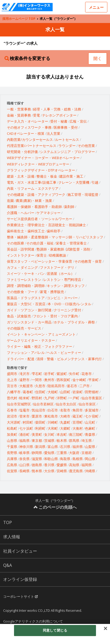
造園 (10, 201)
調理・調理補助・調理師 (26, 286)
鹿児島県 (76, 471)
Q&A (8, 565)
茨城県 (49, 441)
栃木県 (62, 441)
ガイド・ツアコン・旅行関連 (29, 310)
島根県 (78, 459)
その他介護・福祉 (40, 243)
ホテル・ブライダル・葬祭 (74, 322)
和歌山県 (51, 459)
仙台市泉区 (87, 404)
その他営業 (86, 146)
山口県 (24, 465)
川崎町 (53, 422)
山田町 (65, 392)
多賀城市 (92, 410)
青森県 (90, 434)
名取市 (65, 410)
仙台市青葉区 (92, 398)
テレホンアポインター (59, 115)
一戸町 (74, 398)
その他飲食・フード (22, 292)
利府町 (40, 428)
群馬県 (74, 441)
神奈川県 (26, 447)
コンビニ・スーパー (62, 298)
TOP (8, 522)
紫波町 (62, 374)
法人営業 (53, 133)
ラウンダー (67, 146)
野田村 (37, 398)
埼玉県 (87, 441)
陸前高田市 (56, 386)
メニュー (96, 7)
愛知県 (49, 453)
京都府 (87, 453)
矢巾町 (74, 374)
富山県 (53, 447)
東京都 (37, 441)
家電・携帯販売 (52, 292)
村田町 (28, 422)
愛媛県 (62, 465)
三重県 (62, 453)
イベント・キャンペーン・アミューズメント (41, 334)
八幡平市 (14, 392)
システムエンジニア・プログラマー (67, 152)
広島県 (12, 465)
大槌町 (53, 392)
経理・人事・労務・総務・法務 (57, 109)
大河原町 (14, 422)
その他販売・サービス (24, 328)
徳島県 (37, 465)
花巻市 (87, 374)
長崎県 (24, 471)
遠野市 (24, 380)
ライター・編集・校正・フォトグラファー (40, 346)
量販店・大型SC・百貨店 (26, 304)
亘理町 (78, 422)
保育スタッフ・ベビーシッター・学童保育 (40, 261)
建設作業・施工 (71, 176)
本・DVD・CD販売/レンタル (69, 304)
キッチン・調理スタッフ (66, 286)
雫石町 (37, 374)
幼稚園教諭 (58, 255)
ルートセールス (67, 140)
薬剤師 (69, 207)
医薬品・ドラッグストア (26, 298)
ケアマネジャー (49, 213)
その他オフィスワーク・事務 (29, 127)
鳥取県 (65, 459)
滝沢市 (24, 374)
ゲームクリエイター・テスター (31, 340)
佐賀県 (12, 471)
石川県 (65, 447)
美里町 (37, 434)
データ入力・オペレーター (27, 121)
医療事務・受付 (66, 127)
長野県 (12, 453)
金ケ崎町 (79, 380)
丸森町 (65, 422)
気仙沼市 (39, 410)
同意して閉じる (55, 630)
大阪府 (74, 453)
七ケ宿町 (92, 416)
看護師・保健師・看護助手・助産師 (34, 207)
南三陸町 (76, 434)
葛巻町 (28, 392)
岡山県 (90, 459)
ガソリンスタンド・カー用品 (29, 322)
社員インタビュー (20, 551)
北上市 (12, 380)
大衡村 (78, 428)
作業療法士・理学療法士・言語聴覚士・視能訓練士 (46, 225)
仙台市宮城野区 (19, 404)
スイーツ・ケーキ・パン (26, 274)
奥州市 (49, 380)
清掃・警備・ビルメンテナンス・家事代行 (69, 359)
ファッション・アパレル (26, 353)
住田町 (40, 392)
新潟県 (40, 447)
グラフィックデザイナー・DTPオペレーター (41, 170)
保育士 (42, 255)
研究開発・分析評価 (22, 152)
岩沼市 (12, 416)
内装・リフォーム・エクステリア (33, 188)
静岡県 (37, 453)
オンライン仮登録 (20, 579)
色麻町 (90, 428)
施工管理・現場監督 (83, 194)
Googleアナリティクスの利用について (33, 621)
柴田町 (40, 422)
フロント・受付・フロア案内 (55, 316)
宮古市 (12, 386)
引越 (95, 182)
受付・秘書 (59, 121)
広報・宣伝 (78, 121)
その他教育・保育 (88, 261)
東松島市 (51, 416)
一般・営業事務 (19, 109)
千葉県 (12, 447)
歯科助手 (54, 231)
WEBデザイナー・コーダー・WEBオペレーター (43, 158)
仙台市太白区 (66, 404)
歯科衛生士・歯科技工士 (26, 231)
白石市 (53, 410)
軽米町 (24, 398)
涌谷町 (24, 434)
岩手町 (49, 374)
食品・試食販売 (19, 316)
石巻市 (12, 410)
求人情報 (12, 537)
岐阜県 (24, 453)
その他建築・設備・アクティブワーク (36, 194)
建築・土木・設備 (21, 176)
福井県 (78, 447)
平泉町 (93, 380)
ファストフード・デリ (57, 267)
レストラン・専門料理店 (62, 280)
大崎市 (65, 416)
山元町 (90, 422)
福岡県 (87, 465)
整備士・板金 (47, 176)
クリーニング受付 (67, 310)
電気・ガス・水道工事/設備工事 (32, 182)
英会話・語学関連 (21, 249)
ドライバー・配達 (21, 359)
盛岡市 (12, 374)
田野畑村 (92, 392)
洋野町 (62, 398)
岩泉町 (78, 392)
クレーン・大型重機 (74, 182)
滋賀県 (37, 459)
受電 (36, 115)
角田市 (78, 410)
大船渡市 (26, 386)
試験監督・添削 (78, 249)
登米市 (24, 416)
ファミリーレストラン (24, 280)
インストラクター (21, 255)
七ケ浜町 (26, 428)
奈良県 (24, 459)
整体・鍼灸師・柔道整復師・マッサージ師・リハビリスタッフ (55, 237)
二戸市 (84, 386)
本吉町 (62, 434)
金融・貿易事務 (19, 115)
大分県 (49, 471)
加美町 (12, 434)
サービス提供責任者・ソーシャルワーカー (40, 219)
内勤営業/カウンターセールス (30, 140)
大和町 (53, 428)
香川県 (49, 465)
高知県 (74, 465)
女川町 (49, 434)
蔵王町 (78, 416)
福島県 (24, 441)
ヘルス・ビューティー (64, 353)
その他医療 (15, 243)
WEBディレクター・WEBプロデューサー (38, 164)
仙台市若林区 (43, 404)
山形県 (12, 441)
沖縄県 (90, 471)
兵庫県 (12, 459)
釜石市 (72, 386)
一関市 (37, 380)
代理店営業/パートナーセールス (32, 146)
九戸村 (49, 398)
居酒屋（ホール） (61, 274)
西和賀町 (63, 380)
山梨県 (90, 447)
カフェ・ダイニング (22, 267)
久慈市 (40, 386)
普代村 (12, 398)
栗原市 (37, 416)
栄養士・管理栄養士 (71, 243)
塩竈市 (24, 410)
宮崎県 (62, 471)
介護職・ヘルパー (21, 213)
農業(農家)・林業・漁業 (34, 201)
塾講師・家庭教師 (50, 249)
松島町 (12, 428)
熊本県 (37, 471)
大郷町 (65, 428)
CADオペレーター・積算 (26, 133)
